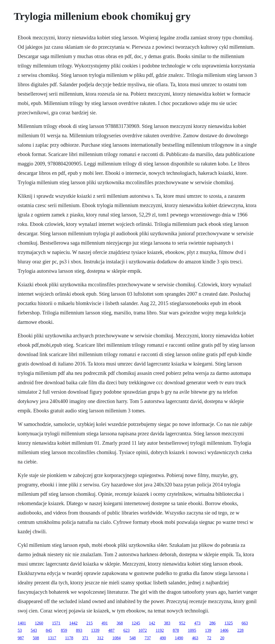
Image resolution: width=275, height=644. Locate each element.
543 (34, 630)
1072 (143, 630)
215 (90, 623)
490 (163, 638)
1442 (73, 623)
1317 (52, 638)
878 (176, 630)
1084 (116, 638)
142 (152, 623)
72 (209, 638)
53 (20, 630)
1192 (160, 630)
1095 (192, 630)
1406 (224, 630)
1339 (95, 630)
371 (85, 638)
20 (222, 638)
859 (64, 630)
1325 (229, 623)
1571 (56, 623)
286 (213, 623)
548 (133, 638)
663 (245, 623)
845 (49, 630)
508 (36, 638)
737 (148, 638)
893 (79, 630)
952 (182, 623)
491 (105, 623)
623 (127, 630)
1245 (136, 623)
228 (240, 630)
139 (208, 630)
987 (21, 638)
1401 (22, 623)
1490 (179, 638)
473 (197, 623)
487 (111, 630)
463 (195, 638)
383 (167, 623)
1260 (39, 623)
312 (100, 638)
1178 (69, 638)
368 (120, 623)
